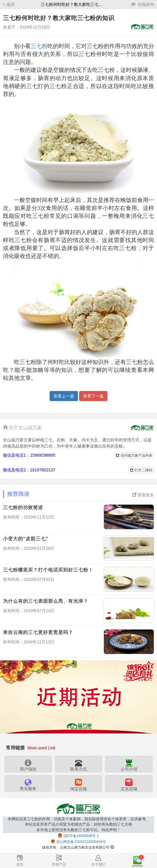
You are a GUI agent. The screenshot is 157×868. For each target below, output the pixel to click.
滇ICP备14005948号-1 (81, 836)
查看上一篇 (64, 396)
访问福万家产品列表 (134, 455)
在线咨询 (143, 4)
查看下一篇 (93, 396)
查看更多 (143, 495)
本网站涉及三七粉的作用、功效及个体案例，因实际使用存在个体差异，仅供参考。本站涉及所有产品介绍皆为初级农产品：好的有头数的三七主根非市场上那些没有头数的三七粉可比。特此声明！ (79, 825)
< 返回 (9, 4)
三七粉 (39, 46)
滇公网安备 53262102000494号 (81, 842)
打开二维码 (141, 470)
